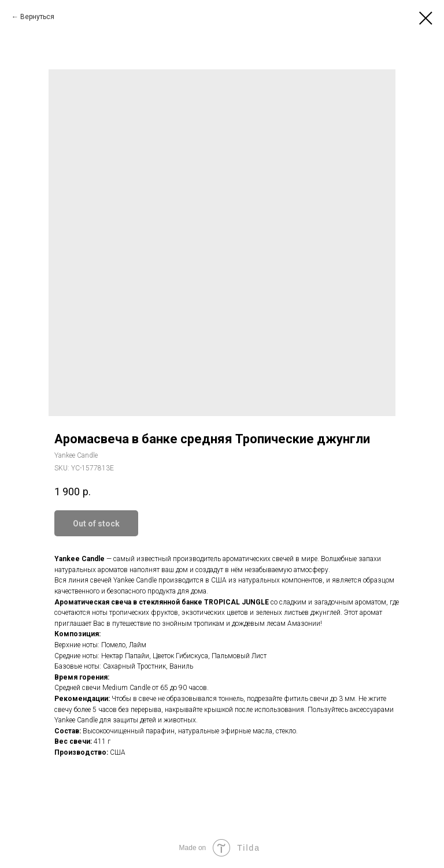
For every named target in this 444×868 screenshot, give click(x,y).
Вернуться (37, 17)
